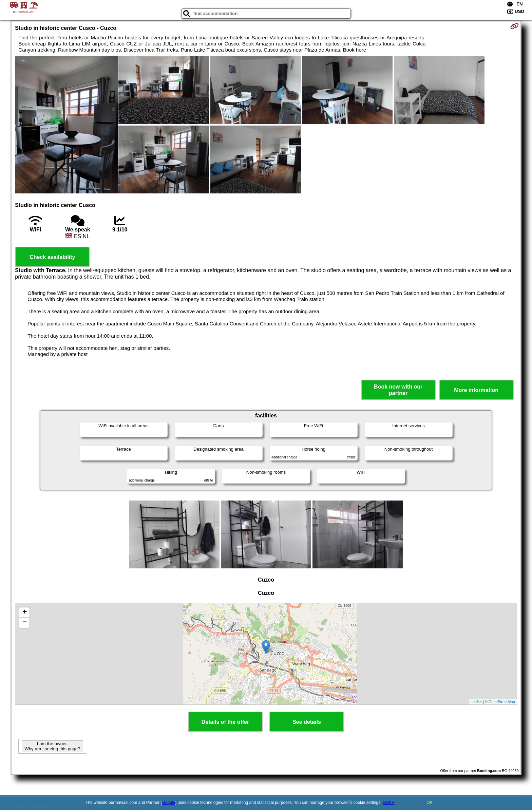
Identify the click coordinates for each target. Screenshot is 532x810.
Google (169, 803)
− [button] (25, 623)
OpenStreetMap (502, 702)
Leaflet (476, 702)
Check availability (52, 257)
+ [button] (25, 613)
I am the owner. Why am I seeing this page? (52, 746)
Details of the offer (225, 722)
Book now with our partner (398, 390)
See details (307, 722)
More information (476, 390)
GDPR (389, 803)
